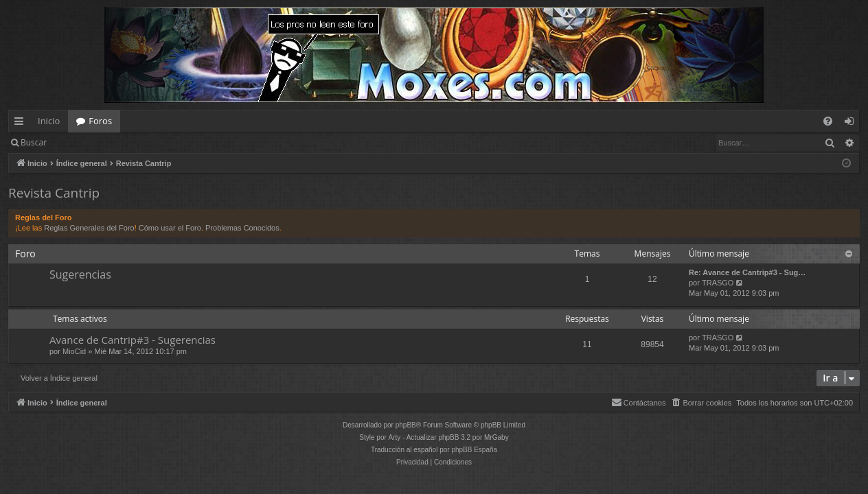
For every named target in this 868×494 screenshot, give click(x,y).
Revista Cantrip (54, 193)
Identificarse (90, 142)
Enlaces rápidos (22, 123)
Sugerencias (80, 274)
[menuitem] (828, 121)
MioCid (74, 351)
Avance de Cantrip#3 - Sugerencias (133, 340)
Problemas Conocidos (242, 228)
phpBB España (474, 450)
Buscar (34, 142)
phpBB (406, 425)
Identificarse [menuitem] (853, 123)
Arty (395, 437)
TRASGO (718, 283)
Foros (100, 121)
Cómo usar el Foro (170, 228)
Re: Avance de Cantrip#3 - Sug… (747, 272)
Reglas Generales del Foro (89, 228)
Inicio (49, 121)
